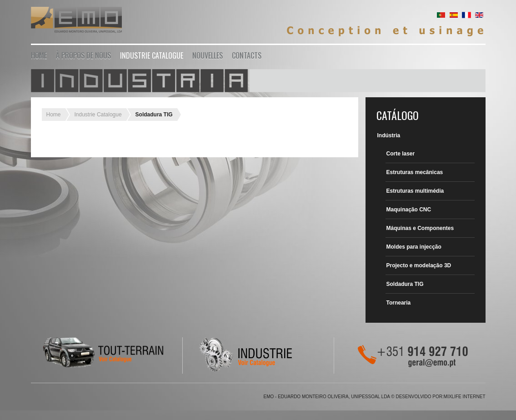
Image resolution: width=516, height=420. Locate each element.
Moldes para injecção (414, 247)
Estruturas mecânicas (415, 172)
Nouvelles (208, 55)
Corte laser (401, 154)
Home (39, 55)
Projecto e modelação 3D (419, 265)
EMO (76, 22)
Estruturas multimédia (415, 191)
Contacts (247, 55)
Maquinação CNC (409, 210)
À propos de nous (83, 55)
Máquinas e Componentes (420, 228)
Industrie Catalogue (152, 55)
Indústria (389, 135)
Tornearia (399, 303)
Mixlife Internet (465, 397)
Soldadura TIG (405, 284)
